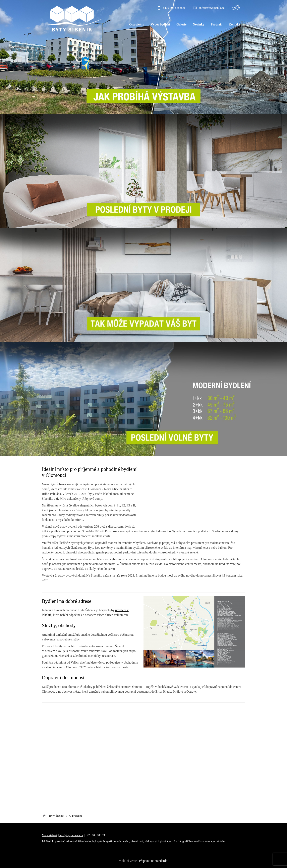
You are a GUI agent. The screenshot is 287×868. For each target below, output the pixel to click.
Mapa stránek (50, 835)
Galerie (181, 24)
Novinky (199, 24)
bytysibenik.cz (75, 835)
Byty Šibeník (57, 816)
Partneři (216, 24)
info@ (63, 835)
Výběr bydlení (160, 24)
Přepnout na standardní (154, 861)
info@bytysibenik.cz (212, 8)
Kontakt (234, 24)
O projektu (137, 24)
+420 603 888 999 (174, 8)
